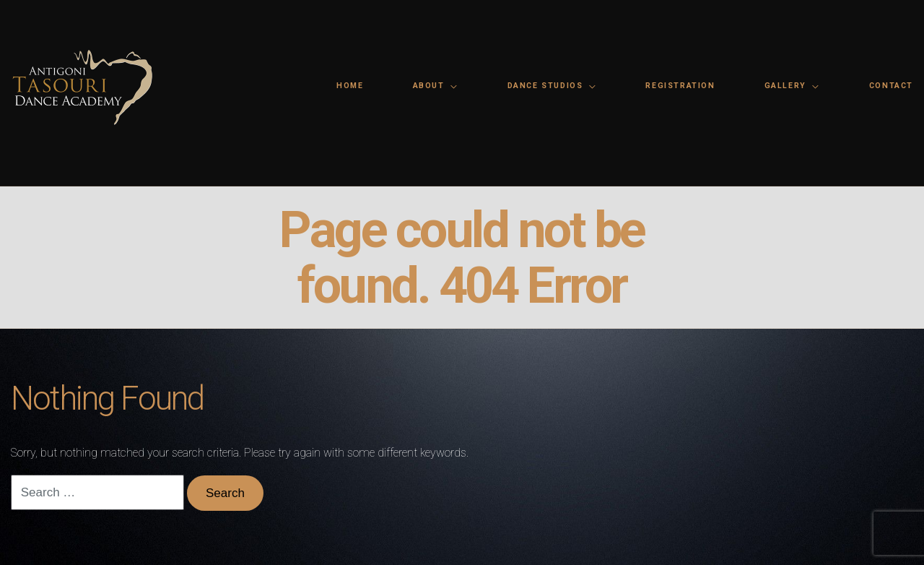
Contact (891, 86)
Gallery (785, 86)
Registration (680, 86)
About (429, 86)
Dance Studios (545, 86)
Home (350, 86)
